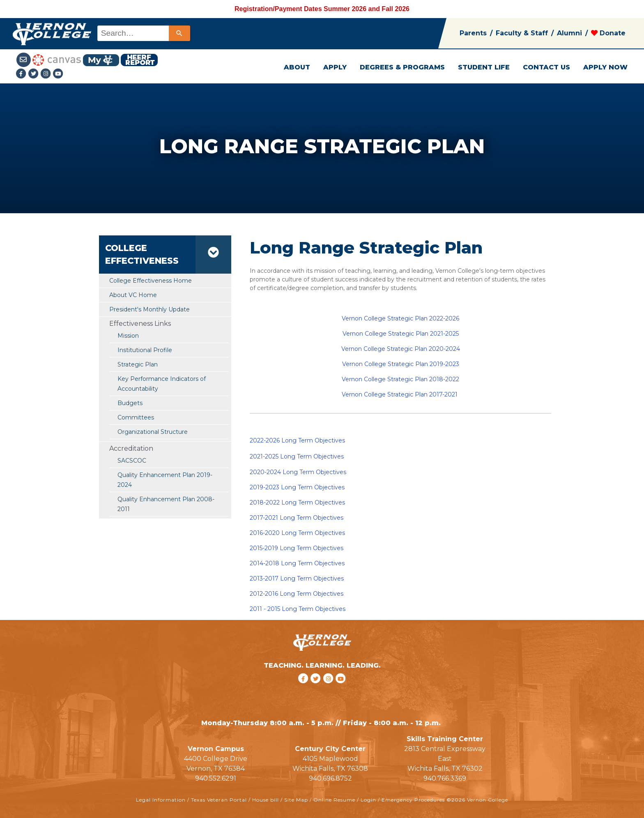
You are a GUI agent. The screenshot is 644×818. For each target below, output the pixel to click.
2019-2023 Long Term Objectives (297, 487)
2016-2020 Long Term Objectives (297, 533)
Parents (473, 33)
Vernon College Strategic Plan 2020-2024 (401, 349)
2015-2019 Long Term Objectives (297, 548)
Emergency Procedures (413, 800)
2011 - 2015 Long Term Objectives (298, 609)
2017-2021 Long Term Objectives (297, 518)
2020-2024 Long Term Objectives (298, 472)
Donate (608, 33)
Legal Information (161, 800)
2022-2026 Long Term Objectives (297, 440)
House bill (266, 800)
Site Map (296, 800)
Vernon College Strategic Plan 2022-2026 (400, 318)
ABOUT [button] (297, 67)
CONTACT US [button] (546, 67)
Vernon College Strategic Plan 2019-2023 (401, 364)
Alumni (569, 33)
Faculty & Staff (522, 33)
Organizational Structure (153, 432)
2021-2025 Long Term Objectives (297, 456)
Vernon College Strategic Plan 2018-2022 (400, 379)
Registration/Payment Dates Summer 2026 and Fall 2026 (322, 9)
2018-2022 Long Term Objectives (297, 502)
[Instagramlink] (47, 74)
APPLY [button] (335, 67)
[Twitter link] (34, 74)
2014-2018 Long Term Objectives (297, 563)
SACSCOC (132, 461)
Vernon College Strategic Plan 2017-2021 (400, 394)
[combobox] (143, 33)
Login (368, 800)
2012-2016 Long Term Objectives (297, 594)
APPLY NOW (605, 67)
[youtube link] (58, 74)
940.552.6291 (216, 778)
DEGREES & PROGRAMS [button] (402, 67)
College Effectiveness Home (151, 281)
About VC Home (133, 295)
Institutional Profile (145, 350)
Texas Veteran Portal (219, 800)
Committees (136, 417)
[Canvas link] (57, 59)
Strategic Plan (138, 364)
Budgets (130, 403)
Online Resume (334, 800)
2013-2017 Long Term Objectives (297, 578)
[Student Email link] (24, 59)
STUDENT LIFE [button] (484, 67)
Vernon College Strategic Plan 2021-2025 (401, 334)
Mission (128, 336)
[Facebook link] (22, 74)
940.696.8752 (330, 778)
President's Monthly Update (149, 309)
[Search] (179, 33)
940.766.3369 (445, 778)
